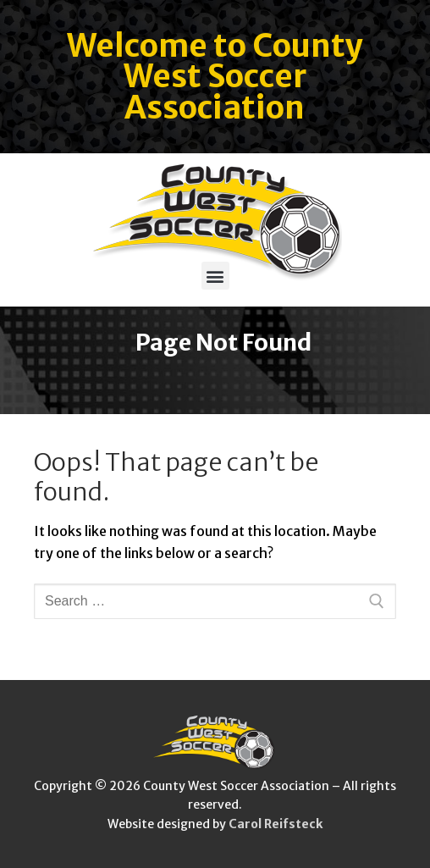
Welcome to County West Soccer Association (215, 77)
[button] (215, 276)
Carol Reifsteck (276, 824)
